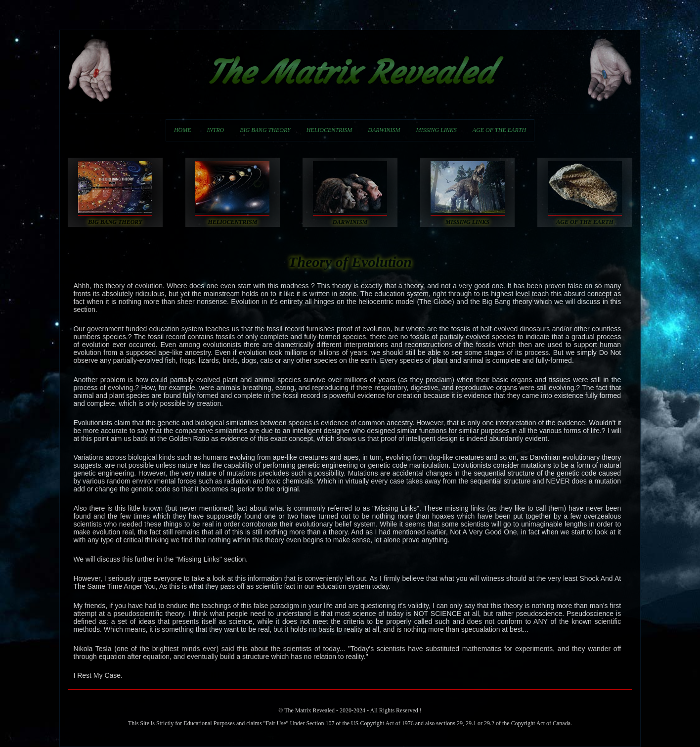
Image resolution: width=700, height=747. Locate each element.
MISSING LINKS (436, 130)
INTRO (216, 130)
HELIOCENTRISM (329, 130)
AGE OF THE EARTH (499, 130)
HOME (183, 130)
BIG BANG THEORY (265, 130)
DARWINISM (384, 130)
